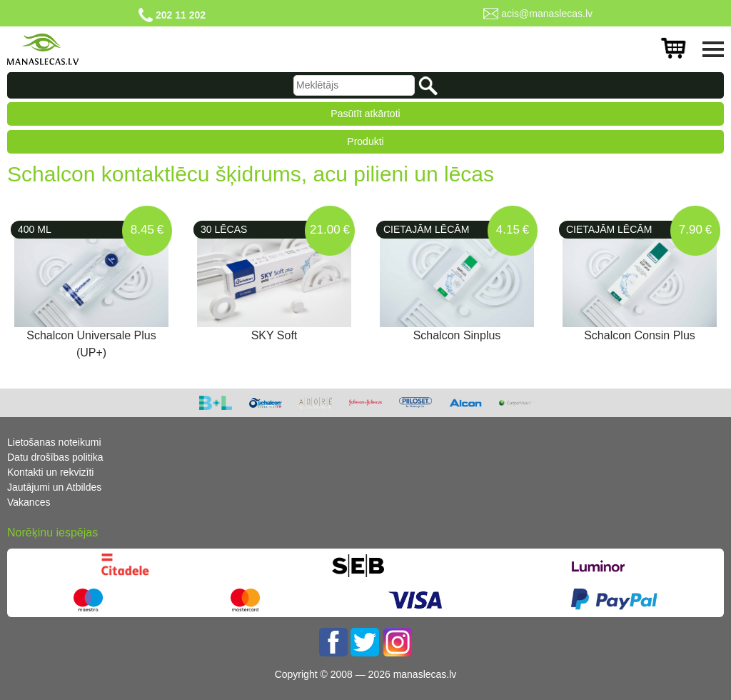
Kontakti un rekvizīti (50, 472)
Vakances (29, 502)
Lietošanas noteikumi (54, 442)
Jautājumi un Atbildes (54, 487)
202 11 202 (181, 15)
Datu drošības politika (55, 457)
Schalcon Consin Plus (640, 335)
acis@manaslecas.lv (547, 14)
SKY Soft (274, 335)
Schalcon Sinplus (457, 335)
